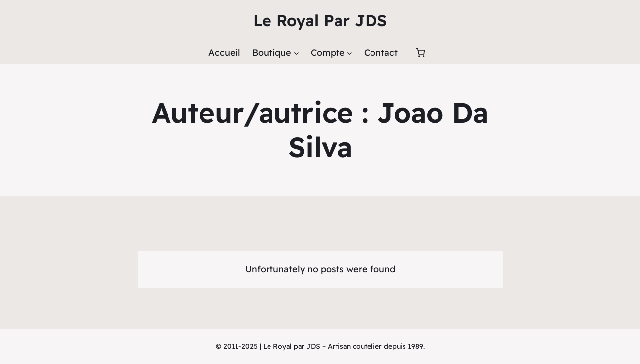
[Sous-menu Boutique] (296, 53)
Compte (328, 52)
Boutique (272, 52)
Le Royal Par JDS (320, 20)
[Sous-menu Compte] (350, 53)
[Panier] (421, 52)
